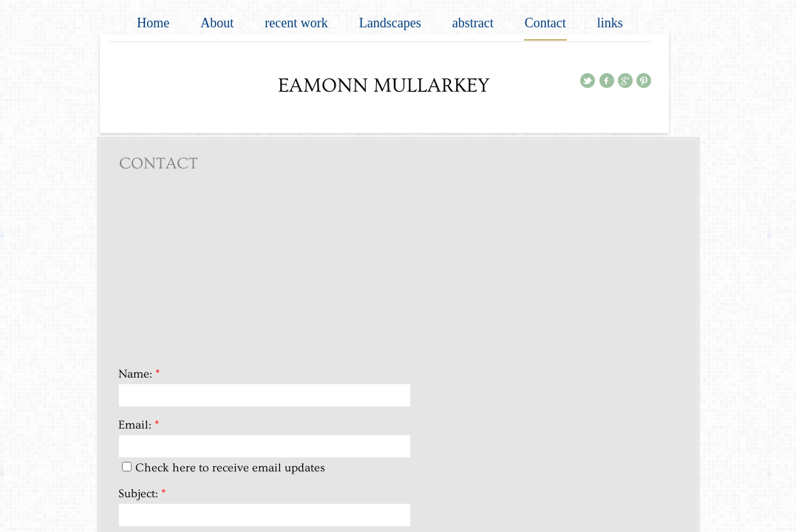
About (217, 23)
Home (153, 23)
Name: (139, 374)
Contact (545, 23)
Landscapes (390, 23)
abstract (473, 23)
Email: (139, 425)
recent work (296, 23)
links (610, 23)
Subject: (142, 494)
